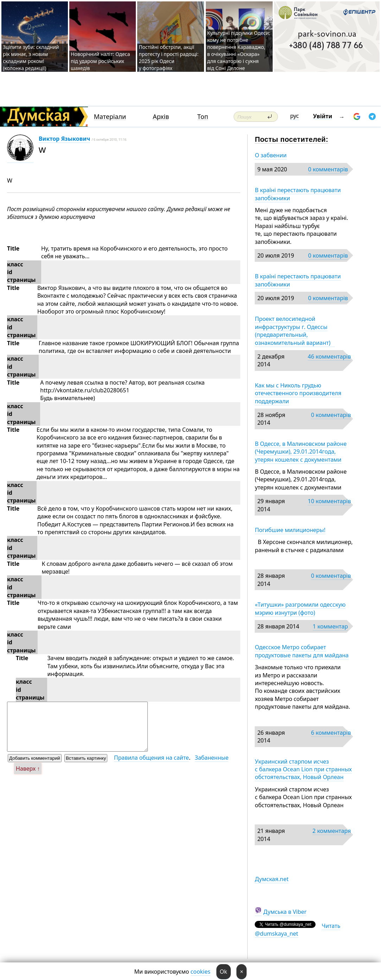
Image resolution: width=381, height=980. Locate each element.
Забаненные (212, 758)
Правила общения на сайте (151, 758)
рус (295, 116)
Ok (224, 972)
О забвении (271, 155)
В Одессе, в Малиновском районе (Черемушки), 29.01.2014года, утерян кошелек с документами (301, 452)
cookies (201, 972)
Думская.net (272, 879)
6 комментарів (331, 733)
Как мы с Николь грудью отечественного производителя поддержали (298, 393)
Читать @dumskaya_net (297, 930)
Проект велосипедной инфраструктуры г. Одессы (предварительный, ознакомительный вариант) (295, 331)
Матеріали (110, 117)
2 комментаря (332, 831)
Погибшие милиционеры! (290, 530)
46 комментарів (329, 356)
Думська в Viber (285, 912)
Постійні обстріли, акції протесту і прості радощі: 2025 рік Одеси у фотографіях (169, 58)
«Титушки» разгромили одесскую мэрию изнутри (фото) (300, 608)
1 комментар (330, 626)
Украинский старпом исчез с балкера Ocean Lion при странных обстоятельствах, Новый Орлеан (303, 769)
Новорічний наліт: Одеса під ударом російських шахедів (100, 61)
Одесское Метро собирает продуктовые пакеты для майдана (302, 651)
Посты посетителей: (291, 139)
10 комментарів (329, 501)
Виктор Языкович (64, 139)
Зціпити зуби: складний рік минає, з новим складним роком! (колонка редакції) (31, 58)
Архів (161, 117)
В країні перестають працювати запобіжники (298, 194)
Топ (203, 117)
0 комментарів (328, 169)
